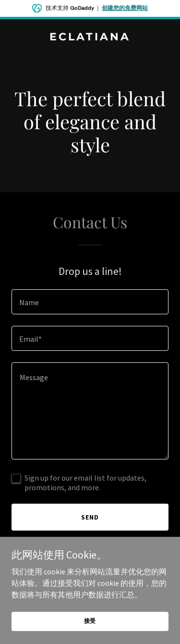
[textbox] (90, 302)
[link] (90, 37)
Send (90, 517)
